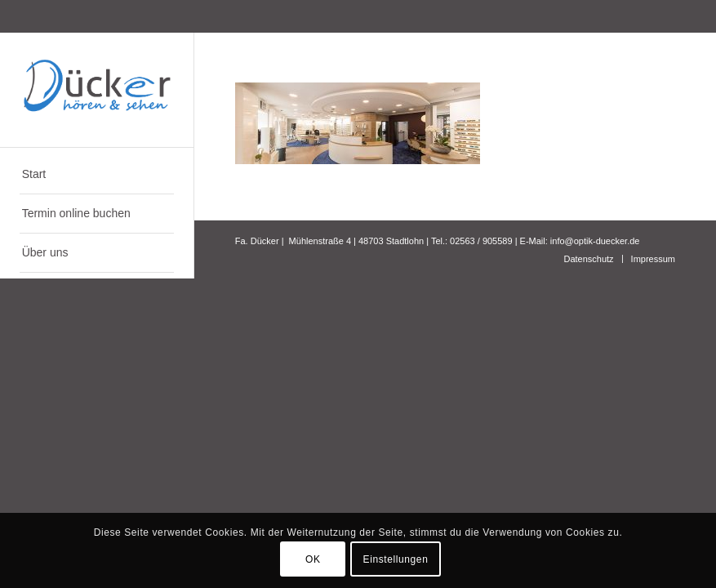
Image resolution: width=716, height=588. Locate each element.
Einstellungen (396, 559)
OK (313, 559)
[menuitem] (97, 175)
